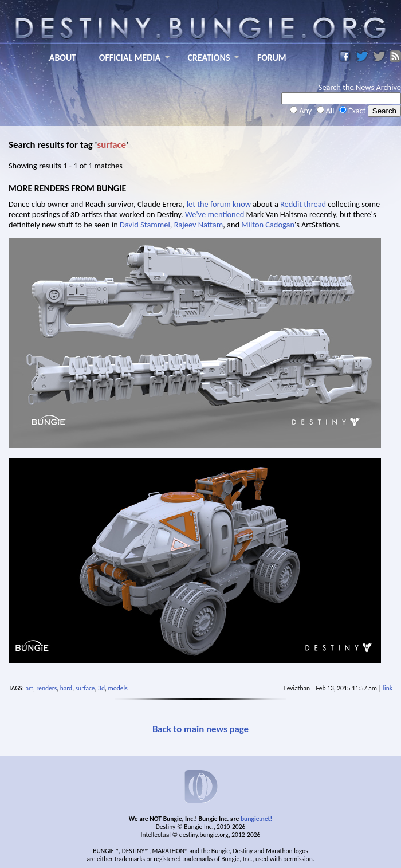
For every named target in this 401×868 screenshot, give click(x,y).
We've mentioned (215, 214)
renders (46, 688)
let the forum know (219, 204)
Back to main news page (200, 729)
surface (85, 688)
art (30, 688)
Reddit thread (303, 204)
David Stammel (145, 225)
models (117, 688)
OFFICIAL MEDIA (130, 58)
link (388, 688)
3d (101, 688)
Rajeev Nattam (199, 225)
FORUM (272, 58)
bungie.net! (256, 819)
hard (66, 688)
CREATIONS (209, 58)
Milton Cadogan (268, 225)
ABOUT (63, 58)
